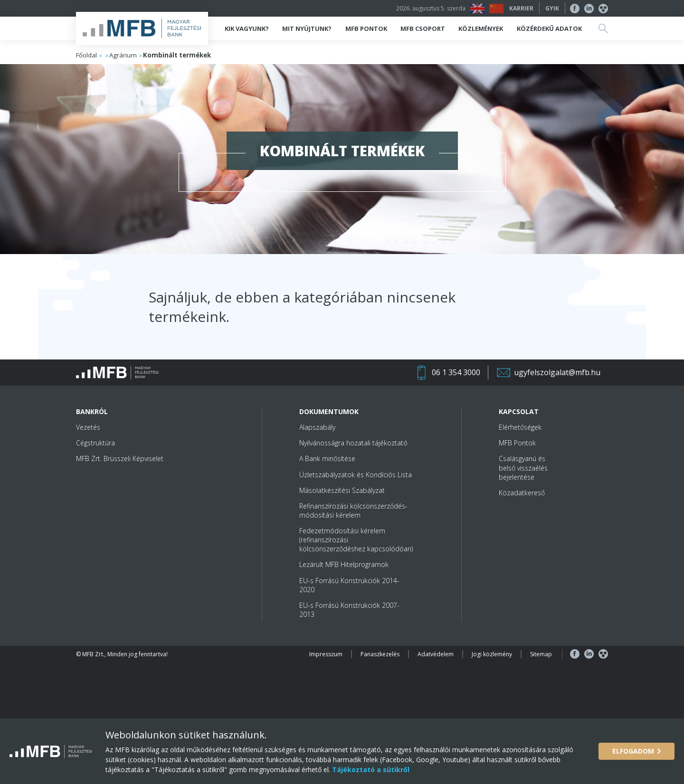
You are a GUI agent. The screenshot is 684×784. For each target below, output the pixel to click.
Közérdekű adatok (549, 28)
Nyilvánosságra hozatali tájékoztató (353, 443)
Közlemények (481, 28)
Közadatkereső (522, 493)
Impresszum (326, 654)
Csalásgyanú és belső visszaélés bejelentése (523, 468)
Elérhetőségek (520, 427)
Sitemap (541, 654)
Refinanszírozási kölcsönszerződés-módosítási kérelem (353, 510)
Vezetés (88, 427)
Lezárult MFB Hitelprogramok (344, 564)
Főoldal (86, 55)
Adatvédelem (436, 654)
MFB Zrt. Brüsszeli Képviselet (120, 458)
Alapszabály (317, 427)
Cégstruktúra (95, 443)
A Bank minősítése (327, 458)
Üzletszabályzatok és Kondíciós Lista (356, 475)
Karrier (521, 8)
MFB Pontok (366, 28)
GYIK (552, 8)
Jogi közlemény (492, 654)
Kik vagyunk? (247, 28)
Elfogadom (633, 751)
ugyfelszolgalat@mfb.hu (557, 372)
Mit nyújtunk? (307, 28)
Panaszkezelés (380, 654)
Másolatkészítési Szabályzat (342, 490)
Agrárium (123, 55)
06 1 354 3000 (456, 372)
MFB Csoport (423, 28)
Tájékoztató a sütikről (370, 770)
